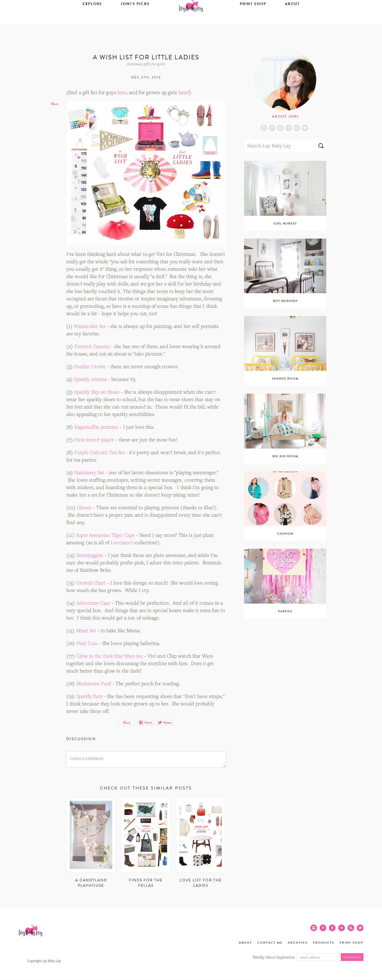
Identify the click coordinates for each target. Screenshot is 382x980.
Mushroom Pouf (94, 683)
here (122, 92)
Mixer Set (86, 630)
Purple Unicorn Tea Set (99, 452)
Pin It (127, 723)
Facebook (264, 128)
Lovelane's (122, 542)
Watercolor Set (90, 326)
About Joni (285, 117)
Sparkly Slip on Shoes (97, 392)
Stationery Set (89, 472)
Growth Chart (91, 583)
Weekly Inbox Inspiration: (274, 957)
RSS (297, 128)
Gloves (84, 507)
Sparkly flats (89, 696)
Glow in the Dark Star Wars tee (110, 656)
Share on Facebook (146, 723)
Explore (92, 20)
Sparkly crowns (90, 379)
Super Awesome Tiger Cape (105, 535)
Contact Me (270, 943)
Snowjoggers (90, 555)
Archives (298, 943)
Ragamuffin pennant (96, 427)
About (292, 20)
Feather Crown (90, 366)
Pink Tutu (87, 643)
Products (324, 943)
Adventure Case (93, 603)
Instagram (280, 128)
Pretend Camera (92, 346)
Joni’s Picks (135, 20)
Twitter (305, 128)
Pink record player (94, 440)
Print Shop (253, 20)
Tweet (165, 723)
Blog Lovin (288, 128)
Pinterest (272, 128)
